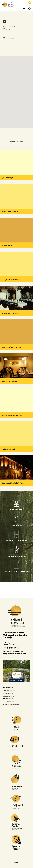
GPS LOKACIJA (8, 38)
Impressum (17, 863)
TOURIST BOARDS (9, 702)
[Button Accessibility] (30, 11)
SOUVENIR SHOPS (9, 693)
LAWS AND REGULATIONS (11, 704)
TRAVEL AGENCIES (9, 690)
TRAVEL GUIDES (8, 699)
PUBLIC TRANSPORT (9, 696)
